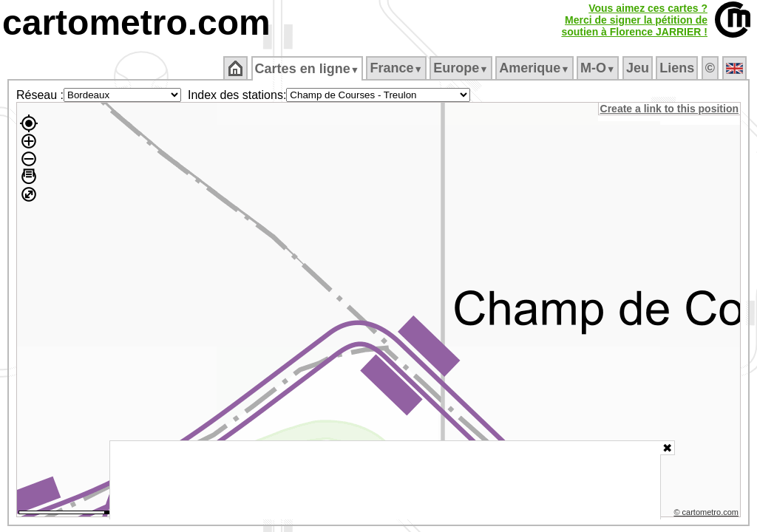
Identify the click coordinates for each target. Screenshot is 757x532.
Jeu (638, 68)
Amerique (536, 68)
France (397, 68)
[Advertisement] (385, 480)
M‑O (599, 68)
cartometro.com (136, 23)
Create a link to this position (670, 109)
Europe (462, 68)
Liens (678, 68)
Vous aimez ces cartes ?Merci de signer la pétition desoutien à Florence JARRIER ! (634, 20)
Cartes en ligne (308, 69)
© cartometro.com (707, 514)
